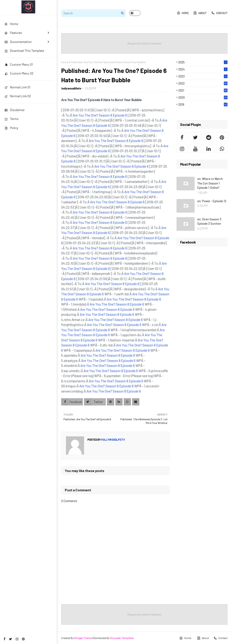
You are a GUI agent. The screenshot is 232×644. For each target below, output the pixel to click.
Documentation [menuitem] (18, 42)
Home (183, 13)
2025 (203, 62)
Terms (12, 119)
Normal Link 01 (17, 87)
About (200, 13)
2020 (203, 97)
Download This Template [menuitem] (24, 51)
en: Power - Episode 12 (212, 201)
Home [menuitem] (11, 24)
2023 (203, 76)
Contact (219, 13)
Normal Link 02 (18, 96)
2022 (203, 83)
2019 (203, 104)
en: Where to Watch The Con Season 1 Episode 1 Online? (210, 183)
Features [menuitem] (13, 33)
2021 (203, 90)
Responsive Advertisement (144, 43)
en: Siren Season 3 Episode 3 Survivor (209, 221)
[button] (135, 13)
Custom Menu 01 (19, 64)
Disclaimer (15, 110)
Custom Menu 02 (19, 73)
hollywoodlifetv (71, 88)
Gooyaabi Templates (122, 638)
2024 (203, 69)
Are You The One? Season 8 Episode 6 (100, 115)
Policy (11, 128)
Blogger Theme (83, 638)
